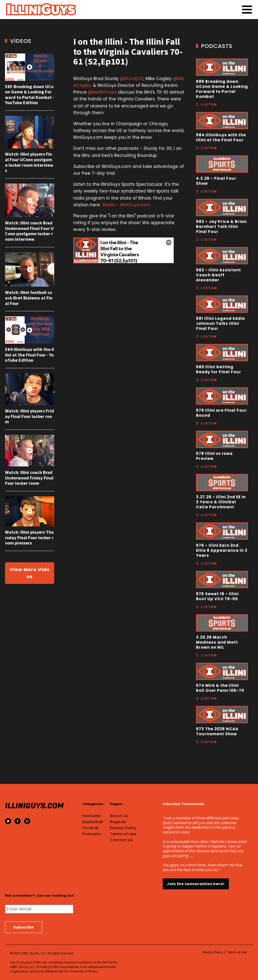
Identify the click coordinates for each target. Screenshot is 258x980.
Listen (209, 105)
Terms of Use (123, 834)
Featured (91, 816)
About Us (119, 816)
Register (118, 822)
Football (90, 828)
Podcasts (92, 834)
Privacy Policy (123, 828)
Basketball (93, 822)
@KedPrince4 (102, 92)
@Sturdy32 (132, 79)
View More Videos (30, 573)
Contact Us (121, 840)
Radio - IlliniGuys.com (126, 205)
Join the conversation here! (196, 884)
